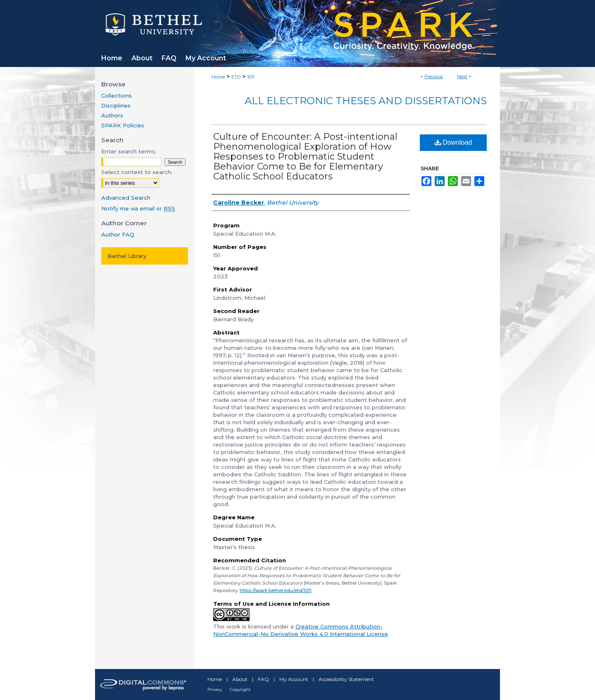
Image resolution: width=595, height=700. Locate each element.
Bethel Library (127, 256)
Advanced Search (126, 198)
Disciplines (116, 105)
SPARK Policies (123, 125)
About (240, 679)
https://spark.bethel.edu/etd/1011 (276, 590)
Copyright (240, 689)
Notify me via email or (138, 208)
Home (218, 77)
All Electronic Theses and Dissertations (366, 101)
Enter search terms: (129, 151)
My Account (294, 679)
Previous (434, 76)
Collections (117, 96)
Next (462, 76)
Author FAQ (118, 234)
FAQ (263, 679)
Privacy (215, 689)
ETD (236, 77)
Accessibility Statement (346, 679)
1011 (251, 77)
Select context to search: (137, 172)
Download (453, 142)
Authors (112, 115)
